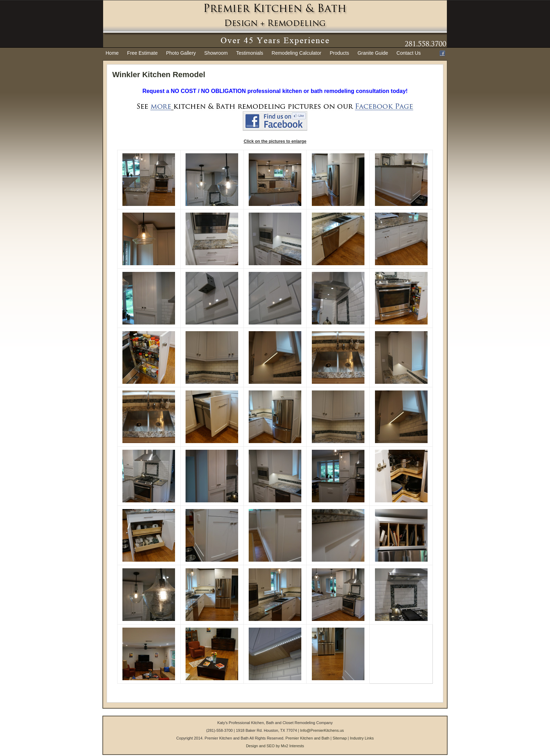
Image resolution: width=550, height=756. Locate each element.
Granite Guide (373, 53)
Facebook (442, 53)
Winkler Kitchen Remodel (159, 75)
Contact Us (408, 53)
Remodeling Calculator (296, 53)
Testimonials (250, 53)
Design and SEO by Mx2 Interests (275, 746)
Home (112, 53)
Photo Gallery (181, 53)
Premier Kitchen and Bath (307, 738)
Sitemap (340, 738)
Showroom (216, 53)
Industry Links (362, 738)
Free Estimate (142, 53)
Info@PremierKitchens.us (322, 730)
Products (339, 53)
